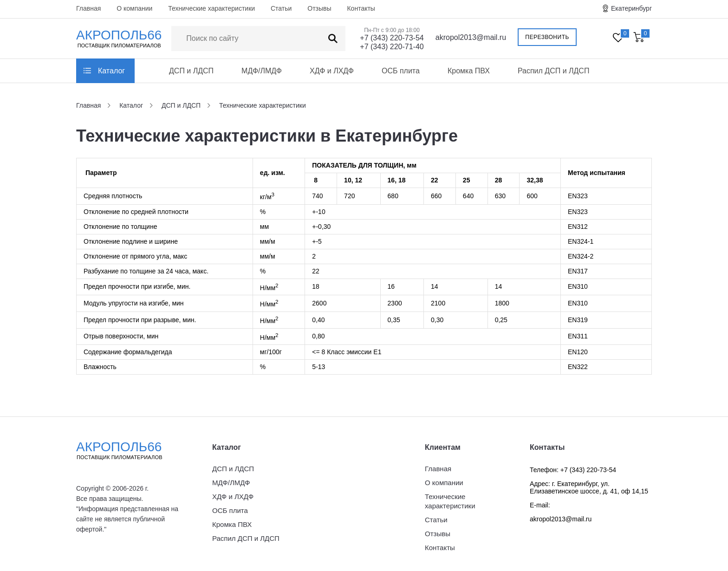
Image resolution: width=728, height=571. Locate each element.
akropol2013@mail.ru (471, 37)
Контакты (361, 8)
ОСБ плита (401, 71)
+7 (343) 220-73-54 (392, 38)
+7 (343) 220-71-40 (392, 47)
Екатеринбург (631, 8)
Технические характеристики (211, 8)
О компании (134, 8)
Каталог (111, 71)
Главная (88, 8)
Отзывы (319, 8)
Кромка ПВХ (469, 71)
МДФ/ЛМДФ (262, 71)
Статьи (281, 8)
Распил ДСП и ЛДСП (554, 71)
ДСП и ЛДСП (191, 71)
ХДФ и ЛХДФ (332, 71)
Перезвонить (547, 37)
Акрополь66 (127, 450)
